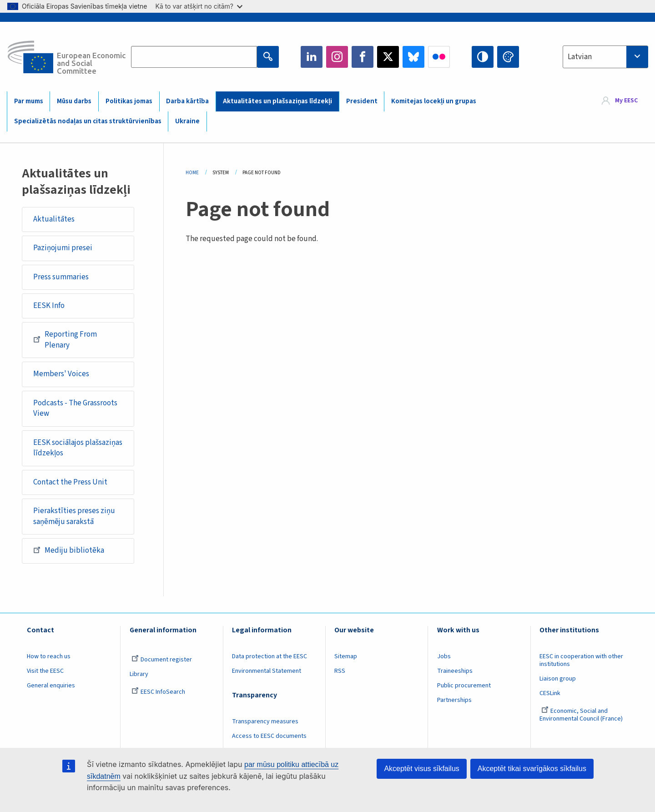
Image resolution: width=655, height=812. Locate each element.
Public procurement (464, 686)
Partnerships (454, 700)
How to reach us (49, 656)
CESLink (550, 693)
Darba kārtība (187, 101)
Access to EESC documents (269, 736)
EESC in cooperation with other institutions (581, 660)
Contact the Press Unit (70, 482)
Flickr (439, 57)
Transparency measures (265, 721)
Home (192, 173)
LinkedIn (312, 57)
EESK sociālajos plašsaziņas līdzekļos (78, 448)
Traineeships (455, 671)
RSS (340, 671)
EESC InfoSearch (158, 692)
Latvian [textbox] (580, 57)
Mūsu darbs (74, 101)
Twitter (388, 57)
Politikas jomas (129, 101)
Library (139, 674)
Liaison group (558, 679)
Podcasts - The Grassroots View (75, 409)
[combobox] (605, 57)
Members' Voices (61, 374)
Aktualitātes (54, 219)
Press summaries (61, 277)
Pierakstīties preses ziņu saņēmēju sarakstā (74, 516)
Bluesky (413, 57)
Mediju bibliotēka (69, 550)
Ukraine (187, 121)
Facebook (363, 57)
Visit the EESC (45, 671)
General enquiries (51, 686)
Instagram (337, 57)
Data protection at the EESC (270, 656)
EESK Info (49, 306)
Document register (162, 660)
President (362, 101)
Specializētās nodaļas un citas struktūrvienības (88, 121)
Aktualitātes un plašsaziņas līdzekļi (277, 101)
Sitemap (346, 656)
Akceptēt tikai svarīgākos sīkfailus (532, 769)
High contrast (483, 57)
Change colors (508, 57)
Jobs (444, 656)
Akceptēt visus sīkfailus (421, 769)
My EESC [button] (626, 101)
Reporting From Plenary (65, 340)
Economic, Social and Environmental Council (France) (582, 715)
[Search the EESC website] (194, 57)
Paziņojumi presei (63, 248)
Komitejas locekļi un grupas (434, 101)
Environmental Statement (267, 671)
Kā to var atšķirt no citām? (199, 6)
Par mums (29, 101)
